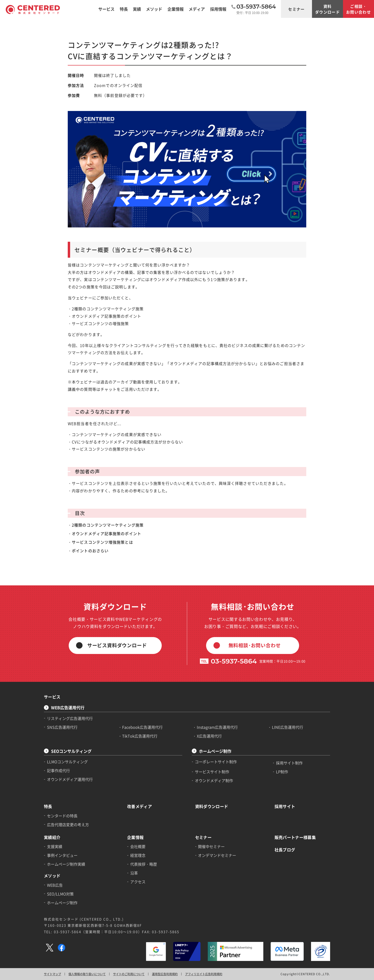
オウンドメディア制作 (214, 780)
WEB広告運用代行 (68, 707)
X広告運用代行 (209, 736)
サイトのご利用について (129, 974)
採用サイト (285, 806)
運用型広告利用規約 (165, 974)
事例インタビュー (62, 855)
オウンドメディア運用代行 (70, 779)
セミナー (296, 9)
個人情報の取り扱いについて (87, 974)
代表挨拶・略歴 (144, 864)
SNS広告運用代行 (62, 727)
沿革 (134, 873)
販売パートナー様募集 (295, 837)
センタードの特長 (62, 816)
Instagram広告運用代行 (217, 727)
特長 (48, 806)
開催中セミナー (211, 846)
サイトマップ (52, 974)
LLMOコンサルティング (67, 762)
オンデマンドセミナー (217, 855)
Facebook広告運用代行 (142, 727)
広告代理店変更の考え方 (68, 824)
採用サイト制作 (289, 763)
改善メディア (140, 806)
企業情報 (135, 837)
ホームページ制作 (215, 751)
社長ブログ (285, 850)
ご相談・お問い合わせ (358, 9)
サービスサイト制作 (212, 772)
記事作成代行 (58, 770)
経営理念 (138, 855)
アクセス (138, 882)
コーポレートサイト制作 (216, 762)
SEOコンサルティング (71, 751)
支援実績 (55, 846)
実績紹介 (52, 837)
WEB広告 (55, 885)
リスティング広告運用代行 (70, 718)
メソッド (52, 876)
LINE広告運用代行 (288, 727)
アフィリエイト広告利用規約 (204, 974)
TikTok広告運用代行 (140, 736)
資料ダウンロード (327, 9)
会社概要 (138, 846)
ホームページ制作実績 (66, 864)
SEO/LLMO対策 (60, 894)
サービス (52, 697)
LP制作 (282, 772)
